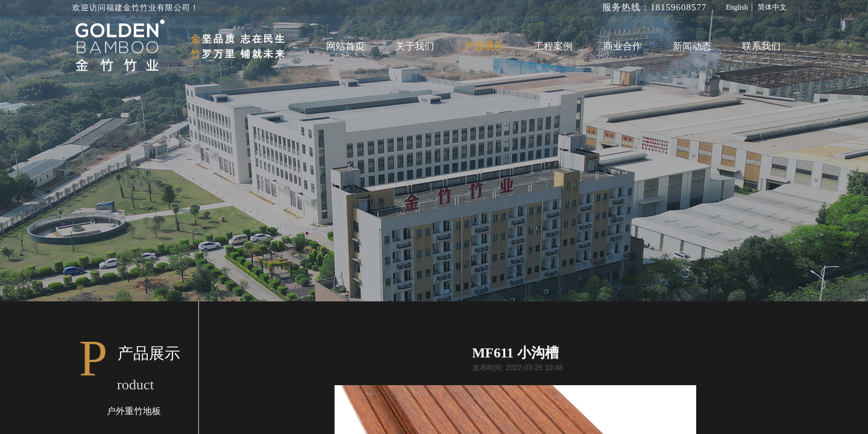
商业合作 (623, 46)
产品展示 (484, 46)
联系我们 (761, 46)
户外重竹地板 (134, 411)
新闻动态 (692, 46)
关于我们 (415, 46)
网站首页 (345, 46)
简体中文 (772, 7)
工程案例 (553, 46)
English (737, 7)
